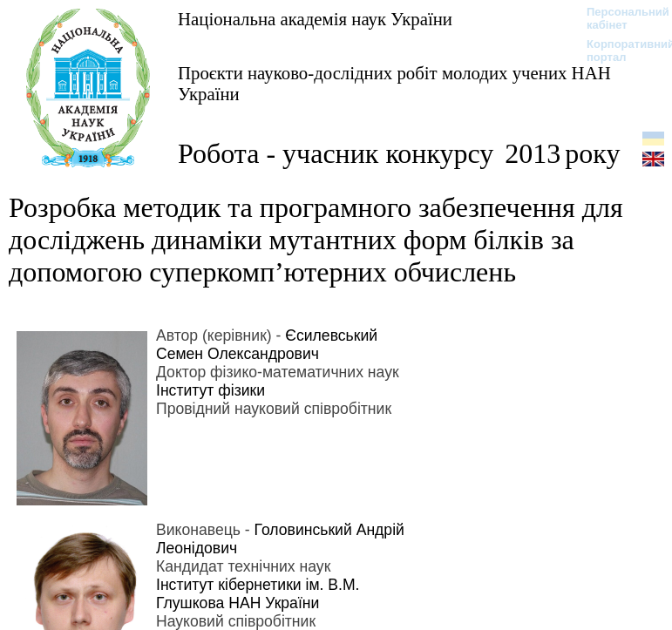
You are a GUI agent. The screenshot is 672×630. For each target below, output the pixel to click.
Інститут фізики (210, 390)
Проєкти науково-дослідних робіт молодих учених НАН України (394, 83)
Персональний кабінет (619, 18)
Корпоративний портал (619, 51)
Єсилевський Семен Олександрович (267, 345)
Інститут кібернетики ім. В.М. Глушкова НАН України (258, 594)
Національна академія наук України (315, 19)
